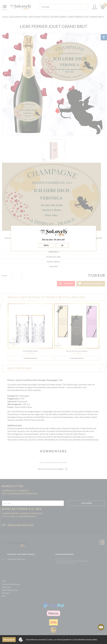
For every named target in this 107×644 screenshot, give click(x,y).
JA (62, 245)
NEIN (46, 245)
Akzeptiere (9, 640)
